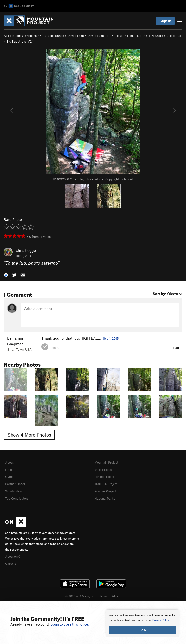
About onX (13, 556)
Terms (103, 596)
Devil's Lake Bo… (99, 36)
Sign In (165, 21)
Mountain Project (106, 462)
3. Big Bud (174, 36)
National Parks (105, 498)
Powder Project (105, 491)
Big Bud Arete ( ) (20, 41)
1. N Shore (156, 36)
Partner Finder (15, 484)
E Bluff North (136, 36)
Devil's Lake (76, 36)
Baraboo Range (53, 36)
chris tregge (26, 250)
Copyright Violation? (119, 179)
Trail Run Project (106, 484)
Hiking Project (104, 477)
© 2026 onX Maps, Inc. (80, 596)
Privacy (116, 596)
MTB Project (103, 470)
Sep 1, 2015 (111, 338)
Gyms (9, 477)
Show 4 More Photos (29, 435)
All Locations (13, 36)
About (9, 462)
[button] (6, 274)
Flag (176, 348)
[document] (142, 623)
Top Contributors (17, 498)
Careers (11, 563)
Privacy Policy (161, 620)
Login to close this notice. (70, 624)
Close (142, 630)
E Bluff (119, 36)
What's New (14, 491)
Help (8, 470)
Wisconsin (32, 36)
